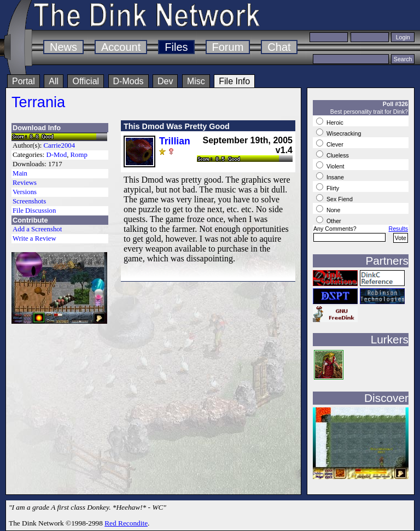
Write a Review (34, 238)
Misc (196, 81)
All (54, 81)
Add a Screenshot (37, 229)
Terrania (38, 102)
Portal (24, 81)
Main (20, 173)
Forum (228, 47)
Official (86, 81)
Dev (165, 81)
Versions (25, 192)
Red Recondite (126, 523)
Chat (279, 47)
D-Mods (129, 81)
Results (398, 229)
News (63, 47)
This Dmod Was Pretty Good (177, 126)
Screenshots (29, 201)
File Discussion (34, 211)
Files (176, 47)
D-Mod (56, 155)
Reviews (25, 183)
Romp (79, 155)
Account (121, 47)
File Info (234, 81)
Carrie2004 (60, 145)
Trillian (175, 141)
